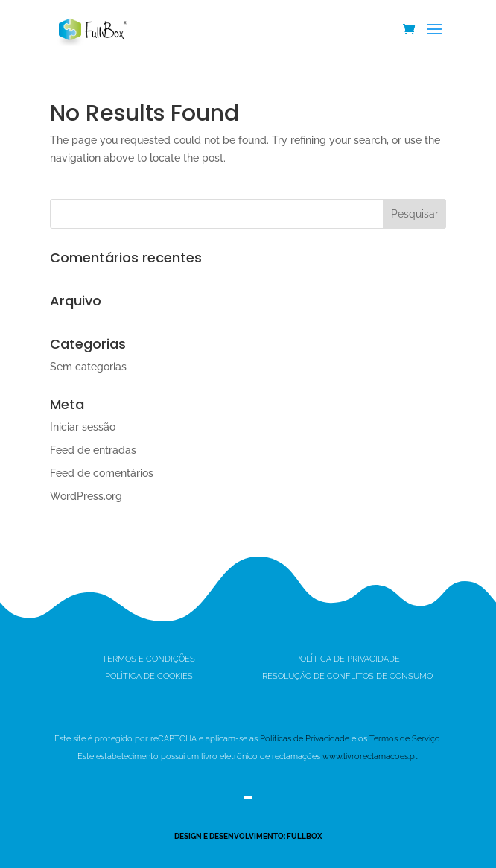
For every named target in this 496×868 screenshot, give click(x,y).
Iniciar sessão (83, 427)
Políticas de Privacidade (305, 739)
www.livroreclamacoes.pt (370, 757)
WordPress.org (86, 496)
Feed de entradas (93, 450)
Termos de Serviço (405, 739)
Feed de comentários (102, 473)
